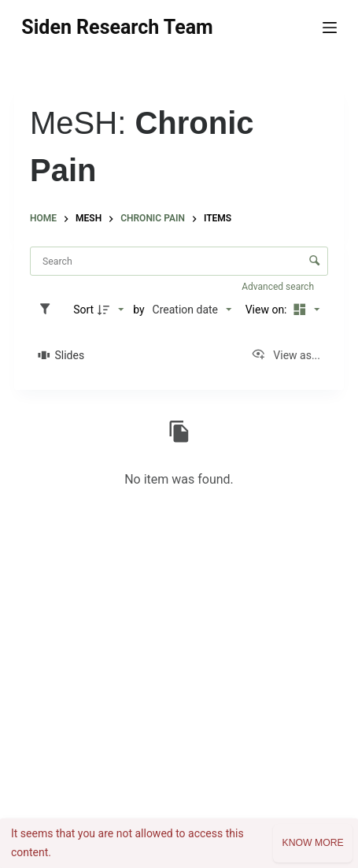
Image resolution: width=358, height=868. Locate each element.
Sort (83, 310)
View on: (268, 310)
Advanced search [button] (279, 287)
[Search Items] (179, 261)
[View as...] (286, 355)
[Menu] (330, 28)
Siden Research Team (117, 27)
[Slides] (61, 355)
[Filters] (49, 310)
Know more (312, 843)
